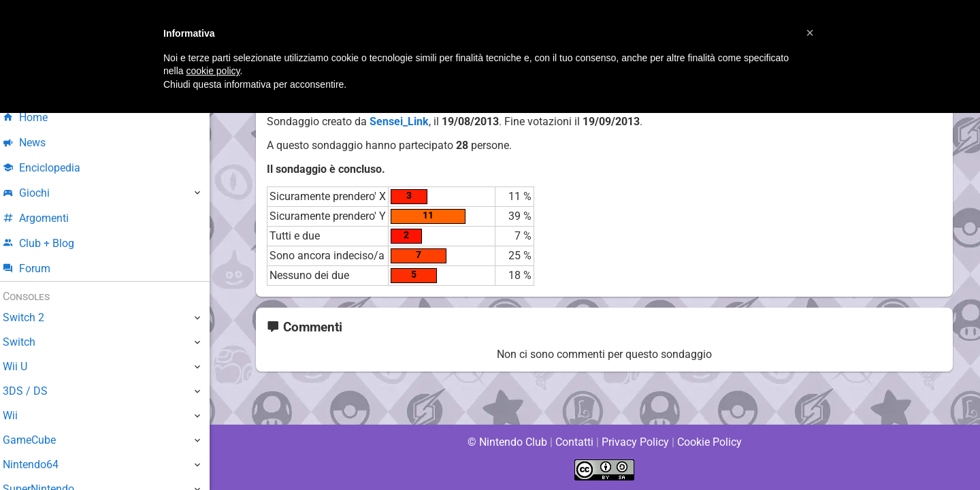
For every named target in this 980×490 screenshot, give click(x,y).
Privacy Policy (635, 442)
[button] (810, 33)
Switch (27, 342)
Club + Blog (47, 243)
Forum (35, 268)
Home (34, 117)
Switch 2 (32, 317)
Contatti (574, 442)
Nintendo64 (39, 464)
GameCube (38, 440)
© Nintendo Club (507, 442)
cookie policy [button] (213, 71)
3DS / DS (33, 391)
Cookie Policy (709, 442)
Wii (18, 415)
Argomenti (44, 218)
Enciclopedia (50, 168)
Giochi (34, 193)
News (33, 143)
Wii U (23, 366)
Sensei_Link (399, 121)
